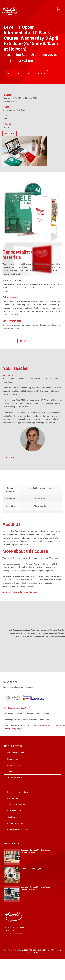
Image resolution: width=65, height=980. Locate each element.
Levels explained (13, 796)
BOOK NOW (14, 72)
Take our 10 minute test (16, 802)
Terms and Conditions (51, 723)
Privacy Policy (10, 727)
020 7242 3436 (18, 925)
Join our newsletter (14, 776)
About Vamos (12, 815)
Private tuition (12, 757)
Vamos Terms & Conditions (17, 828)
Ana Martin (8, 373)
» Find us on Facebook (13, 932)
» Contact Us (9, 929)
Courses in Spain (13, 763)
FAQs (39, 723)
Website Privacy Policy (16, 821)
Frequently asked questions (18, 790)
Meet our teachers (14, 809)
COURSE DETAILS (36, 72)
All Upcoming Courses (15, 751)
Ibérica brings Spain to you (31, 867)
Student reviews (13, 769)
